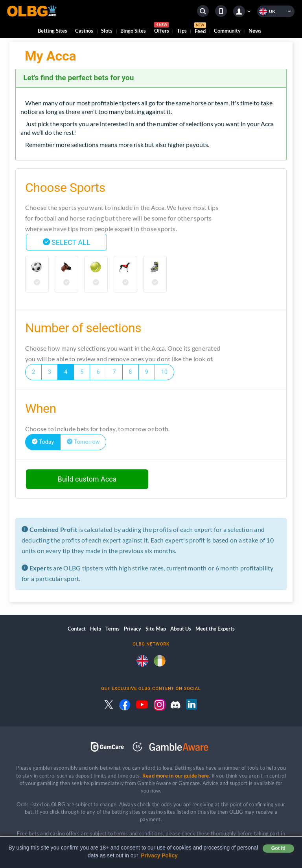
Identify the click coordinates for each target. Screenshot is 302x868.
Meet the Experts (215, 629)
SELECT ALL (67, 242)
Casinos (84, 31)
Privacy (133, 629)
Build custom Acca (87, 479)
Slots (107, 31)
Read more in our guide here (176, 776)
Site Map (156, 629)
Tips (182, 31)
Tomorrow (83, 442)
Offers (162, 29)
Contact (77, 629)
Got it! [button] (278, 848)
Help (96, 629)
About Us (181, 629)
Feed (200, 29)
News (255, 31)
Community (227, 31)
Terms (112, 629)
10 (164, 372)
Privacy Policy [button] (159, 855)
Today (43, 442)
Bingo (133, 31)
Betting (52, 31)
